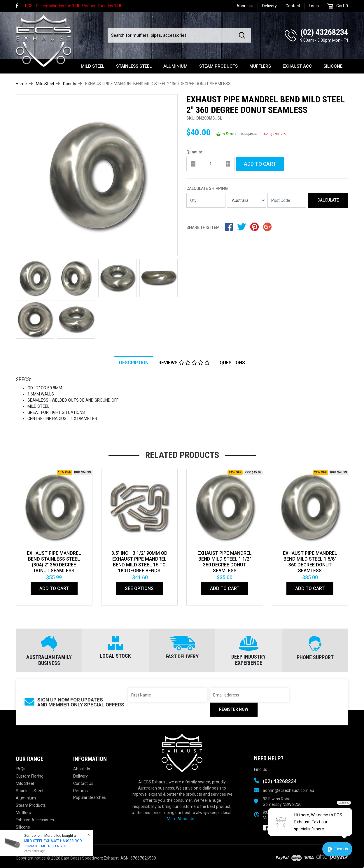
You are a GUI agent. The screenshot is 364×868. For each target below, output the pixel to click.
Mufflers (260, 66)
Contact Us (83, 783)
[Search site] (243, 35)
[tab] (134, 363)
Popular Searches (90, 797)
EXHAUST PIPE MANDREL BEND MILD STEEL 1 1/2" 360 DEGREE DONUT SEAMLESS (225, 562)
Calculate (328, 200)
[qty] (210, 164)
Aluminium (175, 66)
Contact (293, 6)
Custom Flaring (30, 776)
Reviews (184, 363)
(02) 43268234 (324, 32)
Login (314, 6)
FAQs (21, 769)
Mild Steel (93, 66)
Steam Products (218, 66)
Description (134, 363)
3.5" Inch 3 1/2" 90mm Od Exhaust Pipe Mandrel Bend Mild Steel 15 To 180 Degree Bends (139, 562)
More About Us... (182, 819)
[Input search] (171, 35)
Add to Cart (260, 164)
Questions (232, 363)
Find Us (261, 769)
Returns (80, 791)
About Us (245, 6)
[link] (20, 6)
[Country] (246, 200)
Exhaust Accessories (35, 820)
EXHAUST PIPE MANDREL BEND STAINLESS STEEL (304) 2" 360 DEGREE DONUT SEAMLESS (54, 562)
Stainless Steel (134, 66)
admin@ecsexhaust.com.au (288, 790)
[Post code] (287, 200)
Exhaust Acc (297, 66)
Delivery (269, 6)
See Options (139, 588)
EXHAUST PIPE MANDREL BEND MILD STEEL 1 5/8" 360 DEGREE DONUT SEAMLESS (310, 562)
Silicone (333, 66)
